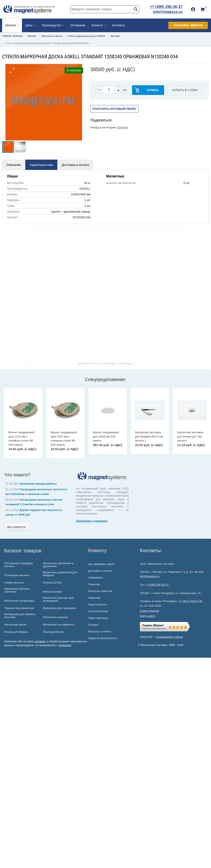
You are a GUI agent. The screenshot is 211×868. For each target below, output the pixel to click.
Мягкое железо (52, 592)
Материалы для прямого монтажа (20, 616)
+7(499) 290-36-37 (157, 585)
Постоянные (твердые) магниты (19, 565)
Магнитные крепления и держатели (58, 565)
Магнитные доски (15, 625)
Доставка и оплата (75, 165)
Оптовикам (78, 25)
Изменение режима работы (38, 484)
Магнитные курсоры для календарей (58, 599)
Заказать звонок (188, 25)
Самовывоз (95, 578)
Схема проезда (150, 611)
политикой (65, 645)
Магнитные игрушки (55, 617)
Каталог (12, 25)
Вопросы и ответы (100, 631)
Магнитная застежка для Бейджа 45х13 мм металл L (149, 436)
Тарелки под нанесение (19, 608)
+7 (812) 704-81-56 (191, 601)
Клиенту (99, 25)
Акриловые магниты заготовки (17, 590)
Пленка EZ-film (52, 583)
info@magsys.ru (168, 12)
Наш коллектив (98, 611)
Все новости (16, 527)
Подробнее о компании (92, 521)
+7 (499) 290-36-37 (166, 7)
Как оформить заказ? (102, 564)
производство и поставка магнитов (35, 7)
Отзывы (93, 625)
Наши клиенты (97, 605)
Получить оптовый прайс (114, 109)
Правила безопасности (103, 638)
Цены (30, 25)
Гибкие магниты (14, 583)
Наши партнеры (98, 618)
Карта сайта (147, 616)
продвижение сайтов (170, 637)
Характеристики (41, 165)
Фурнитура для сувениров (59, 608)
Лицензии (94, 598)
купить (153, 90)
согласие (40, 641)
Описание (14, 165)
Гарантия (94, 584)
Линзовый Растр (53, 632)
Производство (53, 25)
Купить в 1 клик (185, 90)
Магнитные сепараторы (19, 601)
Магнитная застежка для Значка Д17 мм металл (190, 436)
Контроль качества (100, 591)
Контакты (118, 25)
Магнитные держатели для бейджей (60, 574)
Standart (122, 127)
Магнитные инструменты (59, 625)
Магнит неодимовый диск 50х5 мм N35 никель (106, 436)
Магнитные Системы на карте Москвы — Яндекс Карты (105, 364)
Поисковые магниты (17, 575)
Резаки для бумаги (16, 632)
